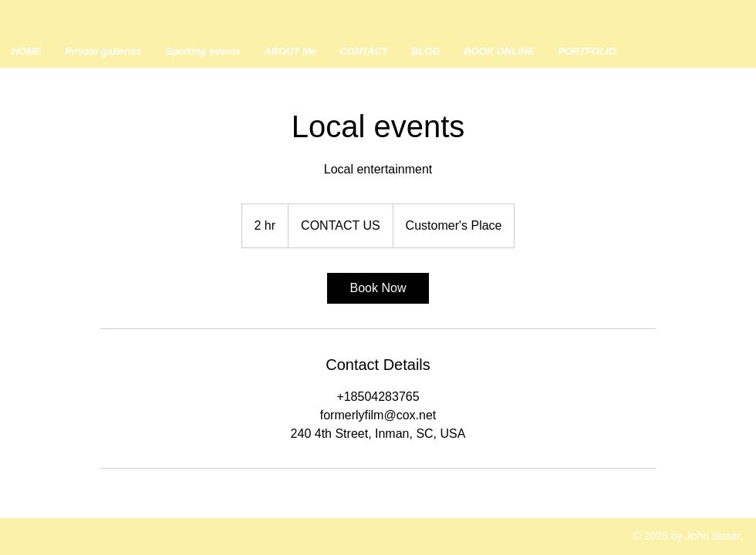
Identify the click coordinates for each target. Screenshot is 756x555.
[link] (378, 288)
